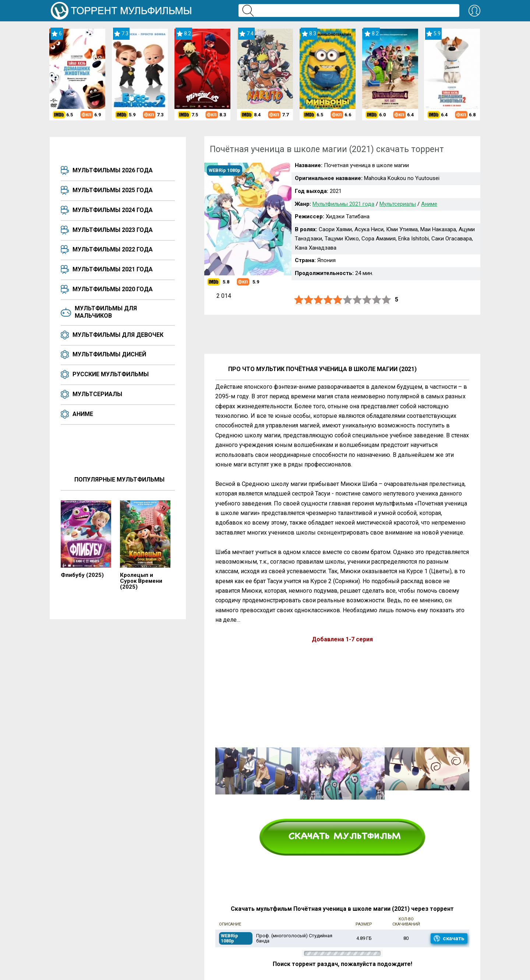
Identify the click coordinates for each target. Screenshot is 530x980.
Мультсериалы (97, 394)
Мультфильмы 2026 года (113, 170)
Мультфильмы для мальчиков (106, 312)
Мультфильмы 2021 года (113, 269)
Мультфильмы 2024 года (113, 210)
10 (386, 300)
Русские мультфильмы (111, 374)
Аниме (83, 414)
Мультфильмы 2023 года (113, 230)
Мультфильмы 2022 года (113, 249)
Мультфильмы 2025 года (113, 190)
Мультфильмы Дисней (109, 354)
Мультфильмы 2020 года (113, 289)
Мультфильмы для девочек (118, 335)
